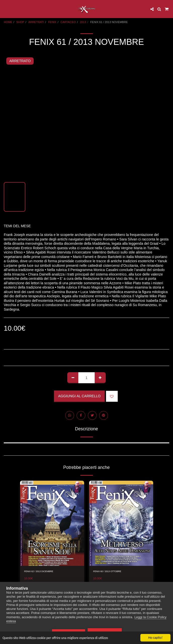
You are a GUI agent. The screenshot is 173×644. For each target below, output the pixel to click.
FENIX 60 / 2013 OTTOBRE (107, 571)
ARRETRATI (36, 22)
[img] (52, 523)
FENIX (52, 22)
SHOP (20, 22)
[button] (6, 9)
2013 (83, 22)
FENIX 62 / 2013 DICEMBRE (39, 571)
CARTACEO (68, 22)
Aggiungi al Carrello (79, 396)
